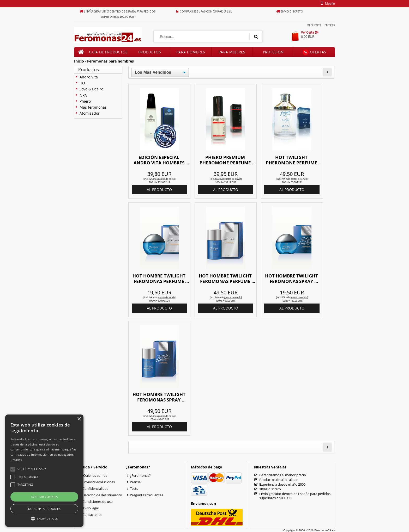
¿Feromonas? (140, 475)
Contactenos (92, 515)
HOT (83, 83)
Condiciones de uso (98, 502)
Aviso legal (91, 508)
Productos (150, 52)
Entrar (330, 25)
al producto (159, 190)
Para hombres (191, 52)
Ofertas (314, 52)
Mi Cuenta (314, 25)
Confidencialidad (95, 488)
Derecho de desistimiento (102, 495)
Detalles (16, 460)
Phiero (85, 101)
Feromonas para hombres (110, 61)
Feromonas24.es (325, 530)
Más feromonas (93, 107)
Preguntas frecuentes (146, 495)
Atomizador (90, 113)
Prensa (135, 482)
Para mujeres (232, 52)
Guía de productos (108, 52)
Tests (134, 488)
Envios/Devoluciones (99, 482)
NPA (83, 95)
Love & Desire (91, 89)
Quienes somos (95, 475)
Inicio (79, 61)
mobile (327, 4)
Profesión (273, 52)
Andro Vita (89, 77)
